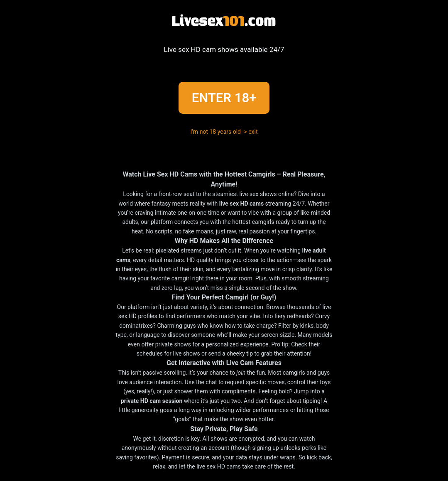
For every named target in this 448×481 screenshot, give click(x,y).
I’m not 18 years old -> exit (224, 132)
